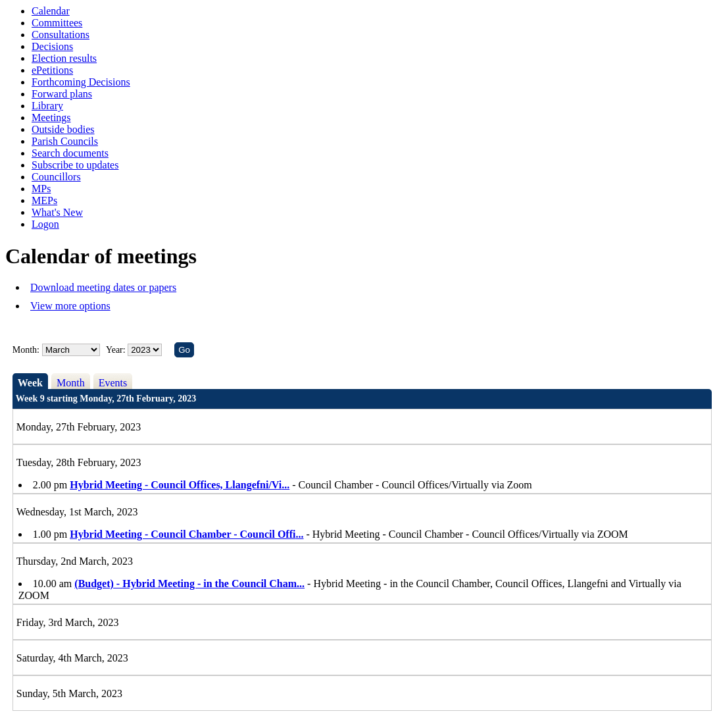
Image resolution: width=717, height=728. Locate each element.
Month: (26, 350)
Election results (64, 58)
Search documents (70, 153)
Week (30, 383)
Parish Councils (65, 141)
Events (113, 383)
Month (71, 383)
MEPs (44, 200)
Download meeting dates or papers (103, 287)
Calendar (51, 11)
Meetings (51, 117)
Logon (45, 224)
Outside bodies (63, 129)
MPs (41, 189)
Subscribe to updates (75, 165)
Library (47, 106)
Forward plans (62, 94)
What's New (57, 212)
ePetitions (52, 70)
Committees (57, 23)
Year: (117, 350)
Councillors (56, 177)
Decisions (52, 46)
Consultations (61, 35)
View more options (70, 306)
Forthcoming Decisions (81, 82)
